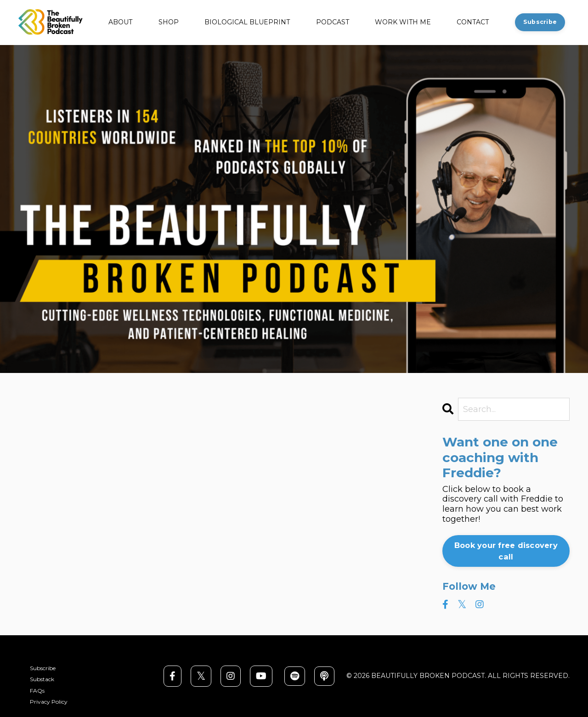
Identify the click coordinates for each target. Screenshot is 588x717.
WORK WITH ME (403, 22)
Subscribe (43, 668)
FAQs (37, 691)
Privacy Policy (49, 702)
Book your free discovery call (506, 551)
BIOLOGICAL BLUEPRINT (247, 22)
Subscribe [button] (540, 22)
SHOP (169, 22)
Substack (42, 679)
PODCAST (333, 22)
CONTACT (473, 22)
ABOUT (120, 22)
